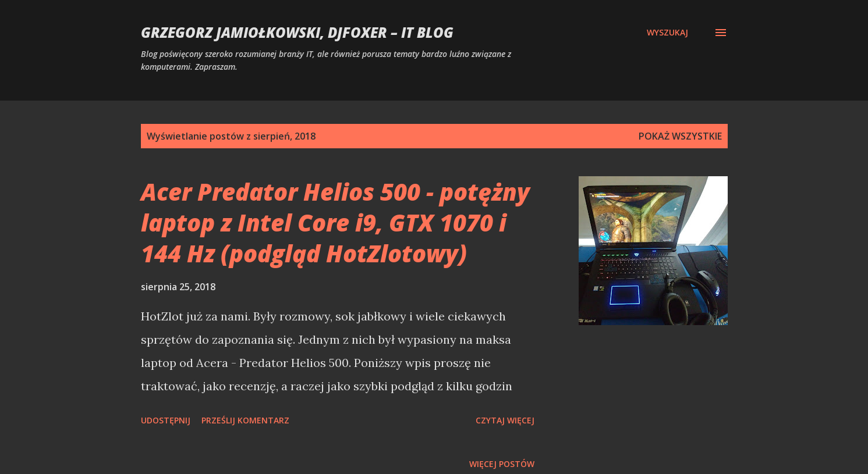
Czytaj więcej (505, 420)
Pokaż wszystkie (680, 136)
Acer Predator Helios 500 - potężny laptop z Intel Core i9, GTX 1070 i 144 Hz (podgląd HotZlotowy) (335, 223)
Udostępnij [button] (166, 420)
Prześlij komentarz (245, 420)
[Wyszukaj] (667, 33)
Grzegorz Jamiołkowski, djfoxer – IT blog (297, 32)
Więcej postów (502, 464)
